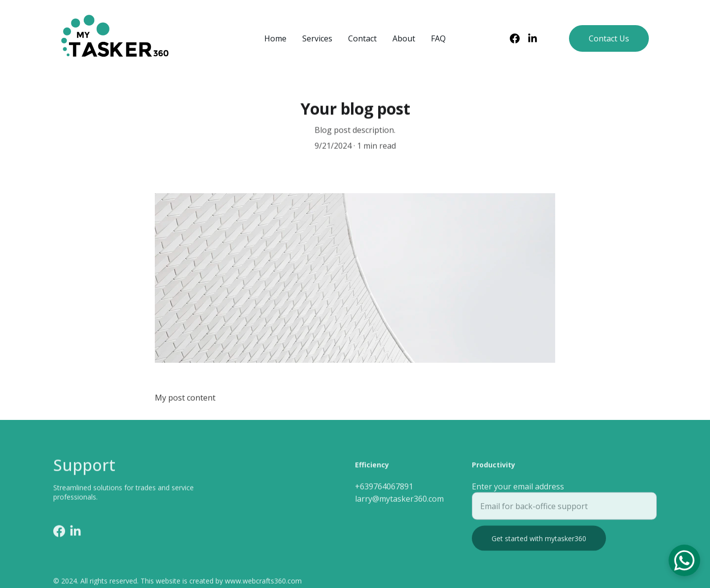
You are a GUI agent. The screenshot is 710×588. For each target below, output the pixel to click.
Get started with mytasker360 (539, 542)
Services (317, 38)
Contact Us (609, 38)
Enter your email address (518, 490)
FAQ (438, 38)
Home (275, 38)
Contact (362, 38)
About (404, 38)
